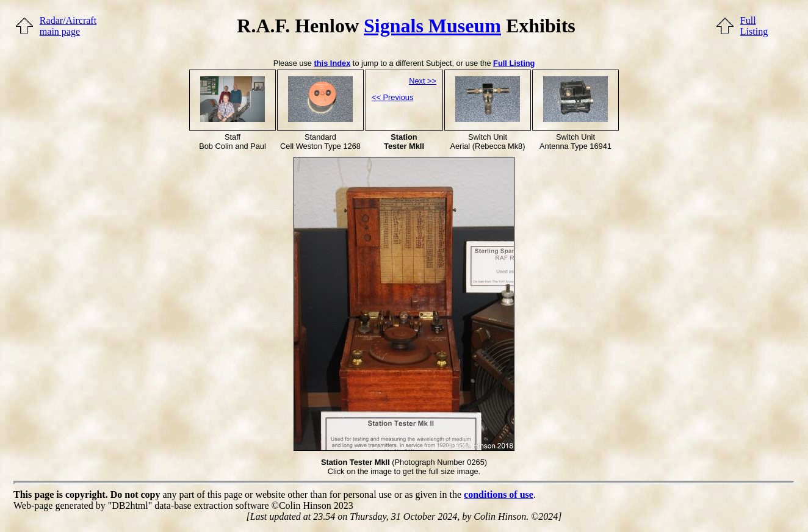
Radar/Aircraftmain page (68, 26)
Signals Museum (432, 26)
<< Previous (392, 97)
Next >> (423, 81)
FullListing (754, 26)
